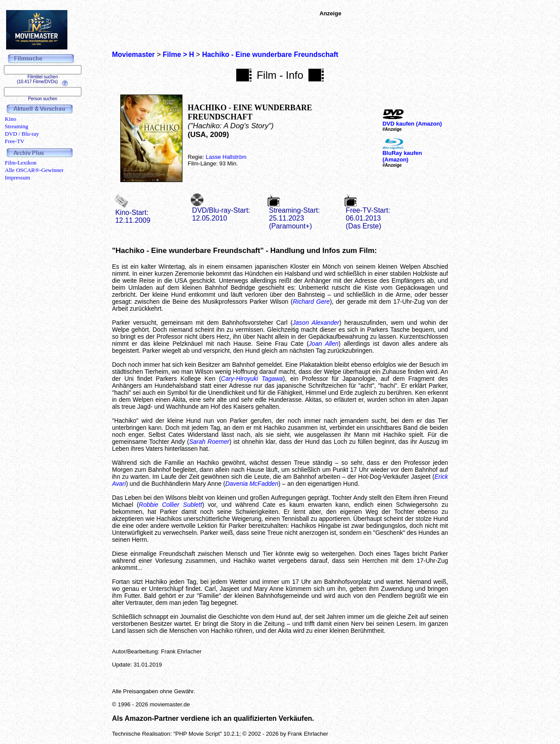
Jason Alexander (316, 323)
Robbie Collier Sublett (170, 505)
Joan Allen (324, 344)
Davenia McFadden (252, 484)
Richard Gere (311, 302)
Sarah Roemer (209, 442)
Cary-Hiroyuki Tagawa (252, 379)
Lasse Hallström (226, 157)
